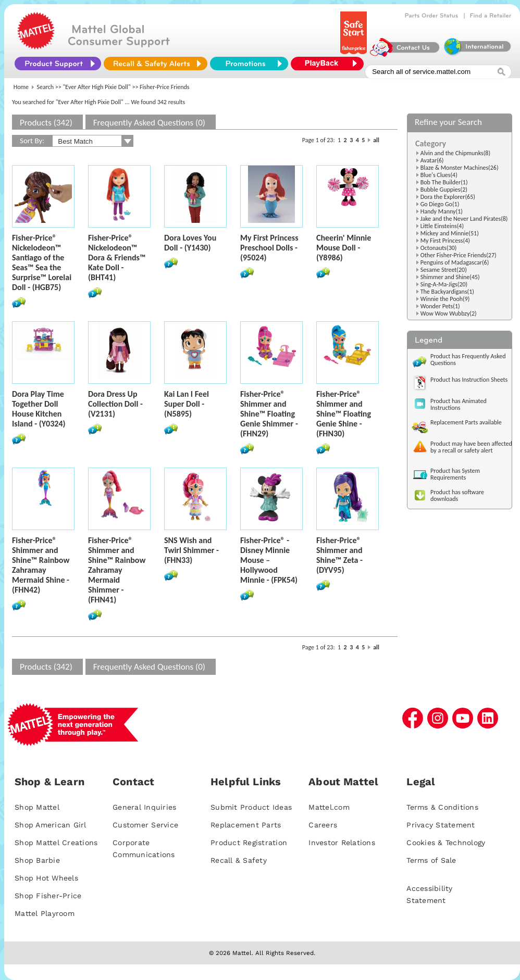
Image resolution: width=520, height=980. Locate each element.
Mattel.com (329, 807)
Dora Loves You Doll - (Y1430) (190, 243)
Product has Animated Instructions (459, 404)
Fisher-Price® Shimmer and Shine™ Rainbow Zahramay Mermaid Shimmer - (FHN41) (117, 570)
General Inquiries (144, 807)
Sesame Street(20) (444, 270)
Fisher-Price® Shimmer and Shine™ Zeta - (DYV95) (339, 555)
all (376, 140)
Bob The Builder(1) (444, 182)
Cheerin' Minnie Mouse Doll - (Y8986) (344, 248)
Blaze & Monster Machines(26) (460, 168)
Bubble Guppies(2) (444, 190)
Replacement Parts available (466, 422)
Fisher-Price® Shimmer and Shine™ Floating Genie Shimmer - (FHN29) (269, 414)
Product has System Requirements (455, 474)
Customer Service (145, 825)
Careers (323, 825)
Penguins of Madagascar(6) (455, 262)
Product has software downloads (457, 495)
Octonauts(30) (439, 248)
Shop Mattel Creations (56, 843)
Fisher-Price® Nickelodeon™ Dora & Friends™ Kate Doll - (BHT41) (117, 257)
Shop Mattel (37, 807)
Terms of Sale (431, 860)
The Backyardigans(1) (447, 292)
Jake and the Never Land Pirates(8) (464, 219)
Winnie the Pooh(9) (445, 299)
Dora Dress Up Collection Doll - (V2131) (115, 404)
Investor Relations (342, 843)
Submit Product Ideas (251, 807)
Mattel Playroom (45, 913)
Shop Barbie (37, 860)
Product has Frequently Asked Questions (468, 360)
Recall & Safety (239, 860)
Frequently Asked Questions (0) (149, 123)
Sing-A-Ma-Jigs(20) (444, 284)
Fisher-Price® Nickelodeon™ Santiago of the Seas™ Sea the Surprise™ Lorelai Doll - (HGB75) (42, 262)
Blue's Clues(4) (439, 175)
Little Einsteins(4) (442, 226)
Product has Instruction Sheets (469, 380)
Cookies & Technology (446, 843)
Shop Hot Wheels (46, 878)
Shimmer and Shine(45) (450, 277)
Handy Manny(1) (442, 211)
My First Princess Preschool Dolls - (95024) (269, 248)
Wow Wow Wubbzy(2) (449, 313)
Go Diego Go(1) (440, 204)
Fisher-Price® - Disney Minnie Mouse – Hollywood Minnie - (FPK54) (269, 560)
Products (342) (46, 123)
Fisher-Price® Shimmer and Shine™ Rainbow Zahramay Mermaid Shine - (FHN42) (41, 565)
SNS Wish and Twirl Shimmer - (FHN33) (191, 550)
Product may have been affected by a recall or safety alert (471, 447)
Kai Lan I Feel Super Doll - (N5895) (187, 404)
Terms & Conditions (442, 807)
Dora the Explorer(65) (448, 197)
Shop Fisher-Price (48, 896)
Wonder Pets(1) (440, 306)
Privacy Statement (441, 825)
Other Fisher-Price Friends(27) (459, 255)
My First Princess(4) (445, 241)
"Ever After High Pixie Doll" (97, 87)
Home (21, 87)
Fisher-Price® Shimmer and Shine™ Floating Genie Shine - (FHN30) (344, 414)
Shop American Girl (51, 825)
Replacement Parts (246, 825)
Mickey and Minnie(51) (450, 233)
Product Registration (249, 843)
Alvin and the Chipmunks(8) (455, 153)
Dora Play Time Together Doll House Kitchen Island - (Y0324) (39, 409)
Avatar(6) (432, 160)
